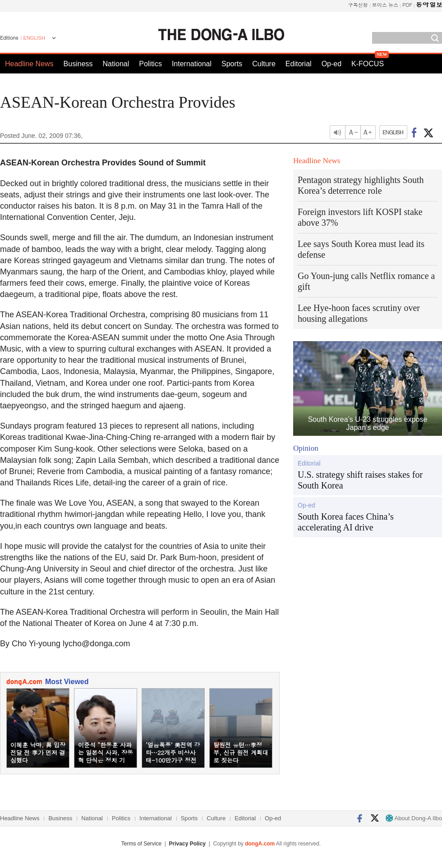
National (116, 64)
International (192, 64)
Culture (264, 64)
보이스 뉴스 (385, 5)
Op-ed (331, 64)
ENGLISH (34, 38)
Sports (232, 64)
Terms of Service (141, 844)
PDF (407, 5)
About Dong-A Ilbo (414, 818)
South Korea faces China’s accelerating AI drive (346, 522)
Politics (150, 64)
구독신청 (358, 5)
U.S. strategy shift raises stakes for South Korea (360, 480)
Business (78, 64)
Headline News (29, 64)
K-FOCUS (368, 64)
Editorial (299, 64)
